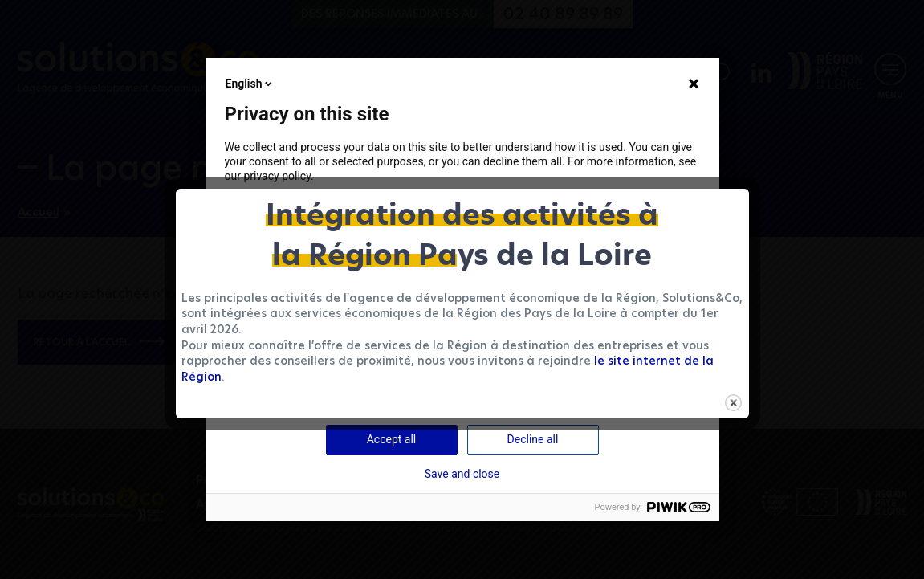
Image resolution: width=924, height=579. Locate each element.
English (250, 84)
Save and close (462, 474)
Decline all (533, 439)
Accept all (392, 439)
